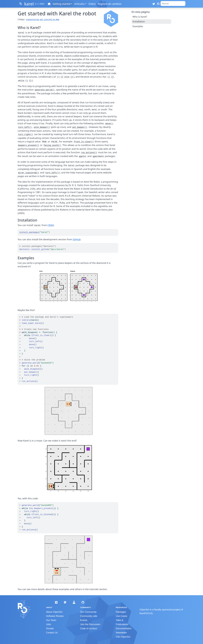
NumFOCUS (146, 613)
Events (84, 620)
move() (109, 124)
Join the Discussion (90, 624)
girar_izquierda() (29, 173)
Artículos (79, 4)
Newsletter (121, 633)
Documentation (124, 628)
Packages (121, 612)
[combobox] (173, 3)
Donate (50, 628)
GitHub (77, 239)
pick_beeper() (42, 127)
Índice (92, 4)
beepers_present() (29, 145)
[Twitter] (154, 4)
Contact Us (52, 633)
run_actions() (89, 153)
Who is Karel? (140, 17)
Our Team (51, 620)
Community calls (89, 616)
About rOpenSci (54, 612)
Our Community (88, 612)
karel (29, 4)
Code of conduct (89, 628)
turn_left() (25, 127)
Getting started (62, 4)
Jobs (49, 624)
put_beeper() (80, 127)
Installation (139, 21)
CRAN (51, 225)
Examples (138, 26)
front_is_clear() (84, 142)
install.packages (29, 232)
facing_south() (52, 145)
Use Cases (121, 616)
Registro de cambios (110, 4)
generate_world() (44, 90)
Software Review (55, 616)
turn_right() (25, 135)
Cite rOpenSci (123, 637)
